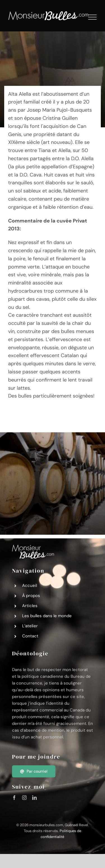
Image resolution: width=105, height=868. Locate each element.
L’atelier (30, 626)
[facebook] (14, 798)
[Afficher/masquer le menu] (93, 17)
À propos (31, 596)
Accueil (30, 585)
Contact (30, 636)
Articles (30, 606)
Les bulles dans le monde (47, 616)
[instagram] (24, 798)
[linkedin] (34, 798)
